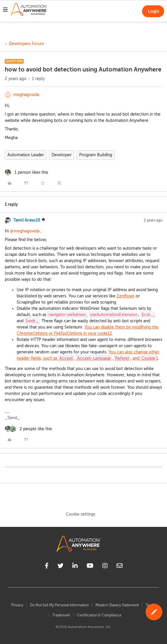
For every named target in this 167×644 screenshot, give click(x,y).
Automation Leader (26, 155)
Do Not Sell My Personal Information (59, 605)
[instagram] (105, 567)
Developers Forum (27, 44)
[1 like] (26, 172)
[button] (5, 10)
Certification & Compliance (99, 615)
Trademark (61, 615)
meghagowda (26, 95)
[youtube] (90, 567)
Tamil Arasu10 (27, 220)
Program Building (96, 155)
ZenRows (125, 296)
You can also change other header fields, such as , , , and (88, 356)
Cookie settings (81, 514)
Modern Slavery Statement (117, 605)
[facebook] (47, 567)
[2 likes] (28, 429)
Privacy (17, 605)
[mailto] (120, 567)
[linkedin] (75, 567)
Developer (62, 155)
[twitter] (61, 567)
